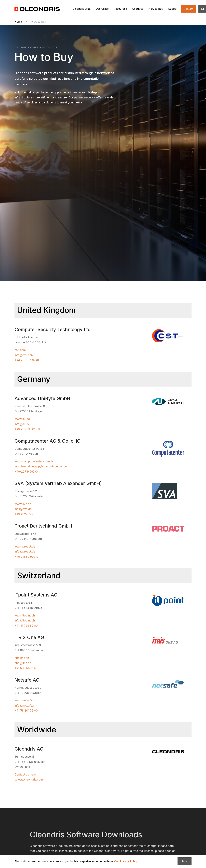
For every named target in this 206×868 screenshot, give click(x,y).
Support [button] (173, 9)
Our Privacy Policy (126, 861)
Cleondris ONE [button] (82, 9)
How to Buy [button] (156, 9)
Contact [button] (188, 9)
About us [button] (138, 9)
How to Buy (39, 22)
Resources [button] (120, 9)
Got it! (185, 861)
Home (18, 22)
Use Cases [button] (102, 9)
